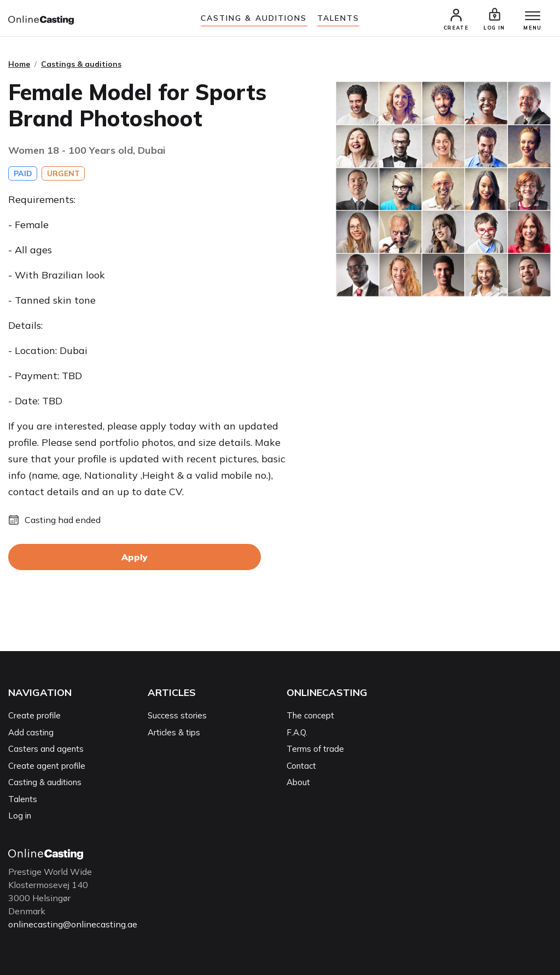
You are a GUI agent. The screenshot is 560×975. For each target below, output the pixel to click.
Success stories (177, 715)
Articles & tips (174, 732)
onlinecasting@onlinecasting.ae (73, 924)
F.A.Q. (297, 732)
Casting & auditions (254, 18)
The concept (310, 715)
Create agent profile (47, 766)
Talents (339, 18)
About (298, 782)
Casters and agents (46, 749)
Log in (20, 816)
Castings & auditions (81, 64)
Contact (301, 766)
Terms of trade (315, 749)
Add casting (31, 732)
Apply (135, 557)
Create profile (34, 715)
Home (19, 64)
